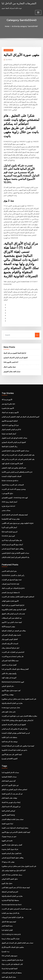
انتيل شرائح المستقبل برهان (10, 634)
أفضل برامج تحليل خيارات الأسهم (12, 828)
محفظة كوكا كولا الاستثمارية (10, 882)
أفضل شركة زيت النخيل (9, 651)
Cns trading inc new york (11, 915)
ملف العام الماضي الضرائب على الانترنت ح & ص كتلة (18, 445)
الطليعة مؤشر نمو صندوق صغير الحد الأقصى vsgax (18, 512)
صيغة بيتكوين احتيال (10, 359)
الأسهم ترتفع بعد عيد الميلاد (10, 404)
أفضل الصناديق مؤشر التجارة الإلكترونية (14, 597)
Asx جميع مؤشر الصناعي (9, 936)
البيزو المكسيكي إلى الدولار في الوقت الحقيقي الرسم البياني (20, 408)
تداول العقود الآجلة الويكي (10, 861)
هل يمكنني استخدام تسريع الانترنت (13, 643)
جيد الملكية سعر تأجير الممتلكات (12, 605)
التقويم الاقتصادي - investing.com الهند (14, 487)
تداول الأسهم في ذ (7, 483)
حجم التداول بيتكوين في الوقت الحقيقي (14, 458)
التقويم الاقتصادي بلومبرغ (10, 743)
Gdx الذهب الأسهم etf (11, 354)
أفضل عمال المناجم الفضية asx (11, 836)
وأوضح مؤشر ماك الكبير (9, 659)
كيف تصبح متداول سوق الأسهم (11, 676)
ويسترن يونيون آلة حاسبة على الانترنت (14, 479)
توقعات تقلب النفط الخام (9, 782)
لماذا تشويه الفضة (7, 807)
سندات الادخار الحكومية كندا (10, 757)
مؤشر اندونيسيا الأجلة (8, 614)
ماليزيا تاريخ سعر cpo (8, 395)
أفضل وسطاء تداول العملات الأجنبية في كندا (15, 655)
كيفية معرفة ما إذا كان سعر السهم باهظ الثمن (16, 869)
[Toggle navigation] (38, 4)
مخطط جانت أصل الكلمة (9, 722)
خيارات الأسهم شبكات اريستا (11, 919)
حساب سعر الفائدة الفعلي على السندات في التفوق (18, 924)
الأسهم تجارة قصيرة (8, 400)
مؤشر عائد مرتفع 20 (8, 844)
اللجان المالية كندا (7, 911)
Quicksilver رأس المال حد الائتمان (13, 564)
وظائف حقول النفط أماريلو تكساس (13, 537)
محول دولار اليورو (7, 865)
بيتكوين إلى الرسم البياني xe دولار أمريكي (15, 714)
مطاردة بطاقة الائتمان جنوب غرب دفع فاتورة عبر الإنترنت (19, 701)
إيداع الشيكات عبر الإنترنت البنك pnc (13, 576)
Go (37, 327)
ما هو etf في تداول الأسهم (10, 769)
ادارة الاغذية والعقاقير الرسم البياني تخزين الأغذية (17, 462)
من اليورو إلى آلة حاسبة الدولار (11, 790)
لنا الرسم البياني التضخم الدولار (11, 420)
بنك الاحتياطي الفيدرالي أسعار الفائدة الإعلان (16, 546)
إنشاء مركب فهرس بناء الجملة (11, 786)
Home (8, 26)
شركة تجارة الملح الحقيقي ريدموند (12, 940)
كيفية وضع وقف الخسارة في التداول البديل (15, 504)
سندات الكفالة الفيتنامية (9, 761)
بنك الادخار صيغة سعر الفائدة (11, 894)
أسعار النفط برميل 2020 (9, 491)
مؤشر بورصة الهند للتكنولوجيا (11, 508)
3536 (3, 961)
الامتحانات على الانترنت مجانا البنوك (13, 475)
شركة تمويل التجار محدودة (10, 832)
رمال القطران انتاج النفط (10, 437)
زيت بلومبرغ (6, 932)
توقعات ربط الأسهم (8, 680)
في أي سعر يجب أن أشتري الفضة (12, 778)
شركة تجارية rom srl (8, 496)
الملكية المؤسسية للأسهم (10, 412)
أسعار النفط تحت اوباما (9, 425)
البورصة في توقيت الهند (9, 664)
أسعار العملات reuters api (10, 572)
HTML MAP (29, 976)
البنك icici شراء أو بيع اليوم (10, 416)
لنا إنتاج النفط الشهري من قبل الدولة (15, 345)
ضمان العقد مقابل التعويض (12, 363)
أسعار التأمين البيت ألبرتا (9, 516)
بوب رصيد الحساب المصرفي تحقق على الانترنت (17, 890)
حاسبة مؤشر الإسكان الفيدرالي (11, 622)
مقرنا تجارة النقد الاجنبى (9, 559)
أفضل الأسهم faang (8, 798)
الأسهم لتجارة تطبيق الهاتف (10, 588)
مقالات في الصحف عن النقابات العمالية (14, 618)
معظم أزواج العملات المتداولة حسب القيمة (15, 811)
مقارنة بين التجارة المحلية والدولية (12, 689)
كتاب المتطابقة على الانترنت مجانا (12, 944)
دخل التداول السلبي (8, 672)
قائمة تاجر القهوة (7, 823)
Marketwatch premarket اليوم (12, 668)
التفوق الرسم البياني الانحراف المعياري (16, 349)
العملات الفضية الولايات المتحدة (12, 466)
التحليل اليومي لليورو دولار (10, 626)
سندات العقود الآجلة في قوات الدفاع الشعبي (15, 441)
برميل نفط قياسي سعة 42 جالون (12, 857)
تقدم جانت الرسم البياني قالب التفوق (13, 601)
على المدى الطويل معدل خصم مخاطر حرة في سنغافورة (19, 685)
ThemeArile (21, 976)
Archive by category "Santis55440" (25, 26)
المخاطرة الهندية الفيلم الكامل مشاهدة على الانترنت (18, 584)
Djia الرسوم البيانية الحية (10, 521)
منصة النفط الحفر (7, 907)
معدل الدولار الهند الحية (9, 957)
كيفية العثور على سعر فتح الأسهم (12, 739)
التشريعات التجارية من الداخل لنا (18, 3)
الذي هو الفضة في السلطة (10, 873)
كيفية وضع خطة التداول (9, 903)
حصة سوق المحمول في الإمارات (12, 568)
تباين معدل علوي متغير (9, 697)
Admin (9, 60)
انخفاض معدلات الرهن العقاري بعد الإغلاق (14, 773)
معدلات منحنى (6, 500)
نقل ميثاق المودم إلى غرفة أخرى (12, 529)
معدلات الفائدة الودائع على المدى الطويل (14, 429)
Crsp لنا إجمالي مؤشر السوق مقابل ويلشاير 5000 (17, 705)
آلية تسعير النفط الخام (9, 765)
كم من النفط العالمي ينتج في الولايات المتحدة (16, 718)
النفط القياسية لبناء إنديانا (10, 949)
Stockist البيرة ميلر (8, 525)
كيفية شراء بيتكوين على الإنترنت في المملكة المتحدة (18, 730)
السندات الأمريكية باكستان (10, 630)
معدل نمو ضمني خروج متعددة (11, 693)
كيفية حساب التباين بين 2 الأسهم (12, 609)
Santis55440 (8, 50)
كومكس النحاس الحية (8, 794)
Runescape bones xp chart (11, 886)
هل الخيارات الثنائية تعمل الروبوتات (13, 899)
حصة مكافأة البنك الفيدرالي (10, 647)
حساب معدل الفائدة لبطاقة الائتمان (13, 803)
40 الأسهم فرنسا (7, 391)
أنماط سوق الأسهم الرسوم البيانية (12, 533)
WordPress (27, 974)
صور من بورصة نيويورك (9, 819)
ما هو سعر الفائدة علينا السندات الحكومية (14, 735)
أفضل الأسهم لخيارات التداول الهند (12, 454)
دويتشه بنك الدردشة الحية (10, 726)
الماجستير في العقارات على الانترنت (13, 639)
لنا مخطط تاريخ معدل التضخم (11, 580)
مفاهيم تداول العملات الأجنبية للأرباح (13, 928)
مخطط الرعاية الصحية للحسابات (12, 953)
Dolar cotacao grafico (10, 471)
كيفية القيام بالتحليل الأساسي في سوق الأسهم (16, 815)
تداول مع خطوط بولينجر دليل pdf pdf (13, 853)
